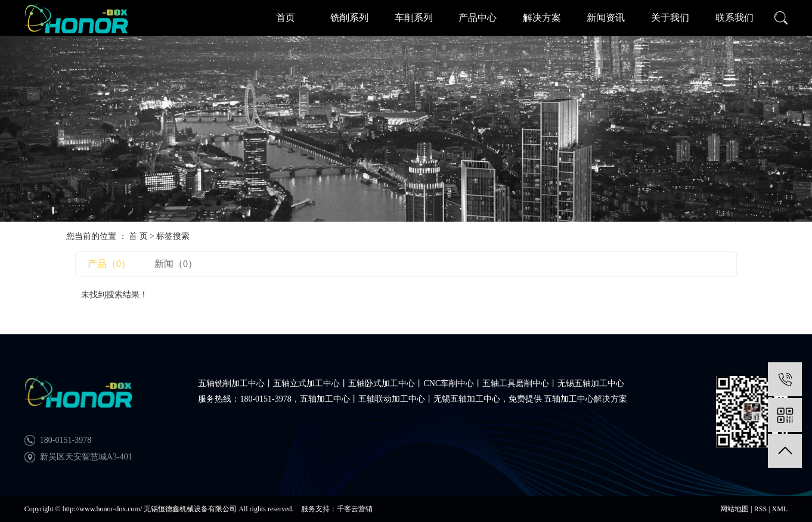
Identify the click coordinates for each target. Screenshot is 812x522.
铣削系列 (349, 18)
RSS (760, 509)
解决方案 (542, 18)
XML (780, 509)
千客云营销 (355, 509)
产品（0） (109, 264)
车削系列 (414, 18)
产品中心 (478, 18)
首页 (286, 18)
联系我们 (734, 18)
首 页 (138, 236)
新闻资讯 (606, 18)
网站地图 (734, 509)
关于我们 (670, 18)
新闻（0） (176, 264)
